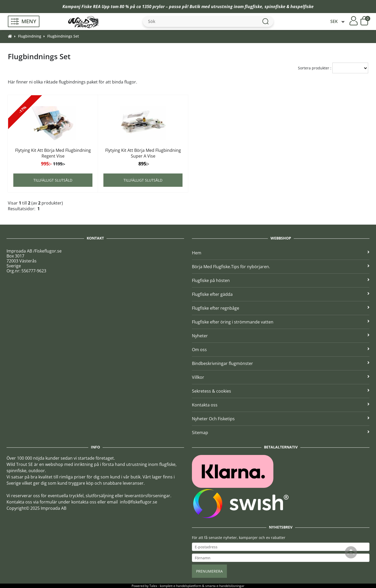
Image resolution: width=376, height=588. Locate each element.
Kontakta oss (281, 405)
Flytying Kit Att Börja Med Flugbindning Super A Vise (143, 153)
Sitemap (281, 433)
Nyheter (281, 336)
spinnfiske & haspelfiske (289, 7)
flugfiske (253, 7)
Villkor (281, 377)
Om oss (281, 350)
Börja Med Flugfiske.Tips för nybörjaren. (281, 267)
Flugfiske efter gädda (281, 294)
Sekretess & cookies (281, 391)
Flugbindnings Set (63, 36)
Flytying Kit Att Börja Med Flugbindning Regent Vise (53, 153)
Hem (281, 253)
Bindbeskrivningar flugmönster (281, 363)
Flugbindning (30, 36)
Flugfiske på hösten (281, 280)
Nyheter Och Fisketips (281, 419)
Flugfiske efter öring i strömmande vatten (281, 322)
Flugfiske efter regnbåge (281, 308)
